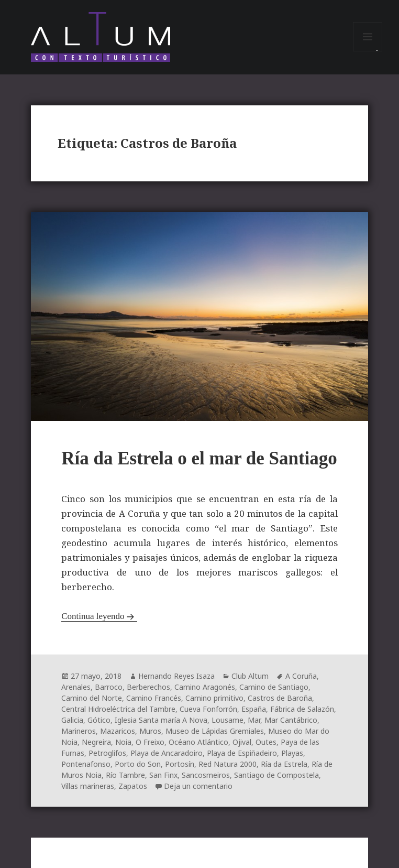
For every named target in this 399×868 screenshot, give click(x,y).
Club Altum (250, 676)
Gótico (99, 720)
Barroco (109, 687)
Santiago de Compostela (276, 775)
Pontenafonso (86, 764)
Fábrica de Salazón (302, 709)
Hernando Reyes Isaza (176, 676)
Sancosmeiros (206, 775)
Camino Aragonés (205, 687)
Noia (123, 742)
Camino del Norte (92, 698)
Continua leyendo (93, 616)
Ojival (242, 742)
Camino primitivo (214, 698)
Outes (266, 742)
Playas (292, 753)
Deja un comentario (198, 786)
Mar (254, 720)
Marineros (79, 731)
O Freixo (150, 742)
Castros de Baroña (280, 698)
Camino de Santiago (274, 687)
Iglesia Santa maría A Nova (161, 720)
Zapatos (133, 786)
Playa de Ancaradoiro (167, 753)
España (254, 709)
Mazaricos (118, 731)
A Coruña (301, 676)
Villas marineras (88, 786)
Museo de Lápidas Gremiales (215, 731)
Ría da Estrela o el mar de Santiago (199, 458)
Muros (150, 731)
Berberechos (148, 687)
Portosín (180, 764)
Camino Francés (154, 698)
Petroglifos (107, 753)
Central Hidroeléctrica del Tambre (118, 709)
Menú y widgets (368, 51)
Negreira (96, 742)
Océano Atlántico (198, 742)
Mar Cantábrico (291, 720)
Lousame (228, 720)
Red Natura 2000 (228, 764)
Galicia (72, 720)
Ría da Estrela (284, 764)
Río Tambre (125, 775)
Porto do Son (138, 764)
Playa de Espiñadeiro (242, 753)
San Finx (163, 775)
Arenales (76, 687)
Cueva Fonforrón (208, 709)
